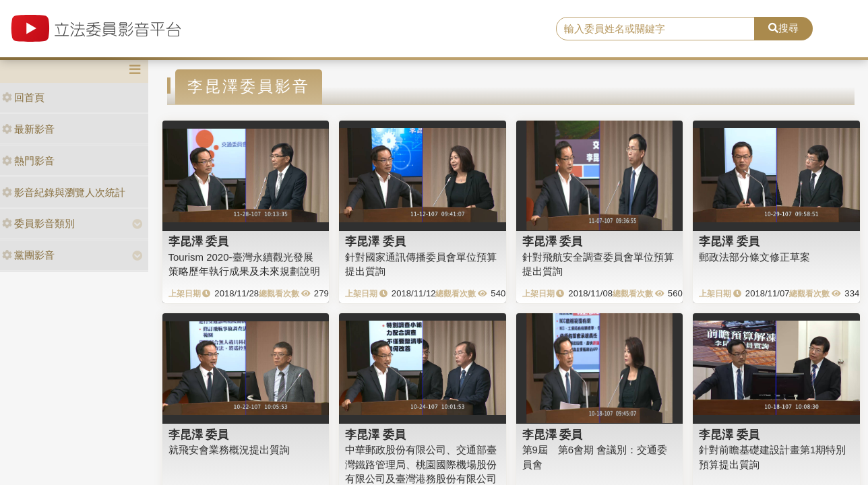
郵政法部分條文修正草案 (754, 257)
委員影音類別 (38, 223)
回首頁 (23, 97)
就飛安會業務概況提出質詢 (229, 450)
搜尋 (783, 28)
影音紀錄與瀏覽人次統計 (64, 192)
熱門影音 (28, 161)
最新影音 (28, 129)
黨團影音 (28, 255)
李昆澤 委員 (199, 241)
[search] (656, 29)
